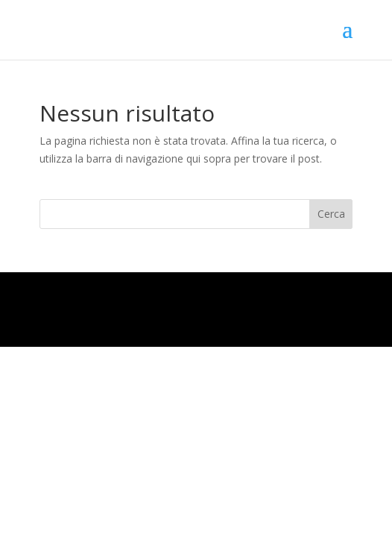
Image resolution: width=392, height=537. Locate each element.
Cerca (331, 214)
